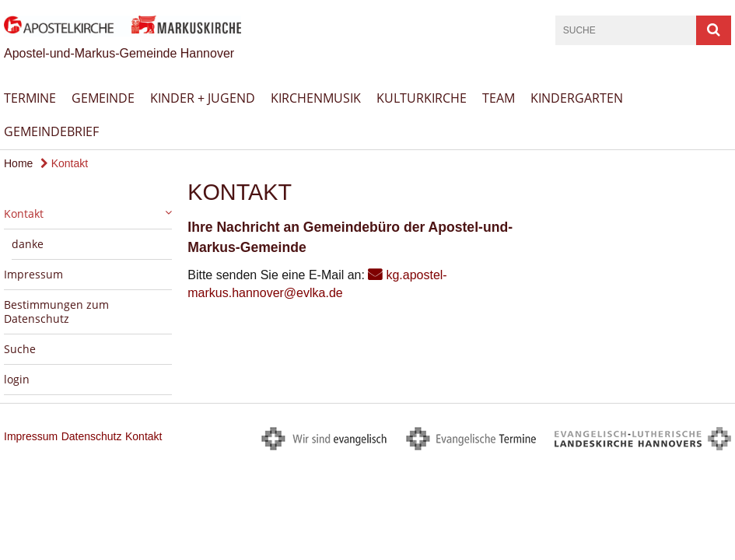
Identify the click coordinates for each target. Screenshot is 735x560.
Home (18, 163)
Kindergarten (577, 98)
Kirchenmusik (316, 98)
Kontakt (64, 163)
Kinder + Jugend (203, 98)
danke (28, 244)
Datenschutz (92, 436)
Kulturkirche (422, 98)
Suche (20, 349)
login (17, 379)
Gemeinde (103, 98)
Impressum (33, 274)
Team (499, 98)
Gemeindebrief (51, 131)
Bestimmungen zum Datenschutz (56, 311)
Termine (30, 98)
